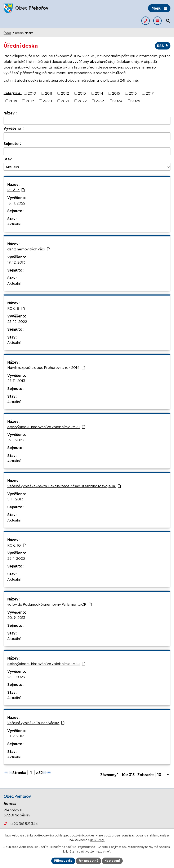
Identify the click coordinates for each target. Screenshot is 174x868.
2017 (150, 93)
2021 (65, 101)
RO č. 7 (16, 190)
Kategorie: (13, 93)
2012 (65, 93)
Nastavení (113, 861)
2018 (13, 101)
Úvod (7, 33)
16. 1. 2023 (16, 440)
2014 (99, 93)
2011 (49, 93)
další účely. (97, 840)
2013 (82, 93)
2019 (30, 101)
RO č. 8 (16, 308)
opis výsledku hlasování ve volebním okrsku (46, 427)
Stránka (19, 773)
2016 (133, 93)
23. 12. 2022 (17, 321)
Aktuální (14, 224)
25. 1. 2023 (16, 558)
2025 (136, 101)
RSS (162, 46)
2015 (116, 93)
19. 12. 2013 (16, 262)
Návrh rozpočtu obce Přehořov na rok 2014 (46, 368)
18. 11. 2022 (16, 203)
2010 (32, 93)
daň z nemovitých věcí (29, 249)
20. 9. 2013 (16, 618)
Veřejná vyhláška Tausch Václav (36, 723)
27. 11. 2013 (16, 381)
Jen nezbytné (89, 861)
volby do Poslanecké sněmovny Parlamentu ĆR (50, 604)
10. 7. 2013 (16, 736)
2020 (47, 101)
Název (9, 113)
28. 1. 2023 (16, 677)
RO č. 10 (17, 545)
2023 (100, 101)
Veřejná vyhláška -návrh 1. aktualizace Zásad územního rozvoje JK (64, 486)
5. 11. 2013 (15, 499)
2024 (118, 101)
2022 (82, 101)
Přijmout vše (63, 861)
